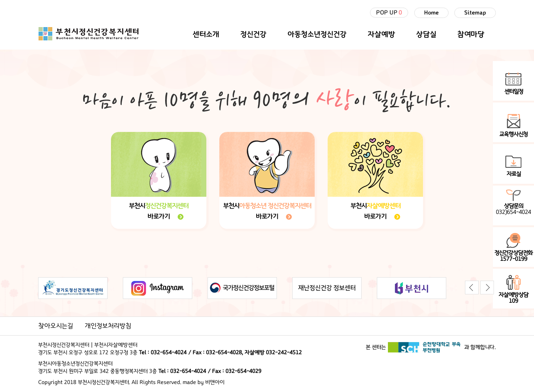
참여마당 (471, 34)
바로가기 (159, 217)
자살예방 (381, 34)
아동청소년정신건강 (317, 34)
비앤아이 (215, 382)
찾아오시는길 (56, 326)
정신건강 (253, 34)
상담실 (426, 34)
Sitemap (475, 13)
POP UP (389, 13)
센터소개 (206, 34)
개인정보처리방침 (108, 326)
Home (431, 13)
